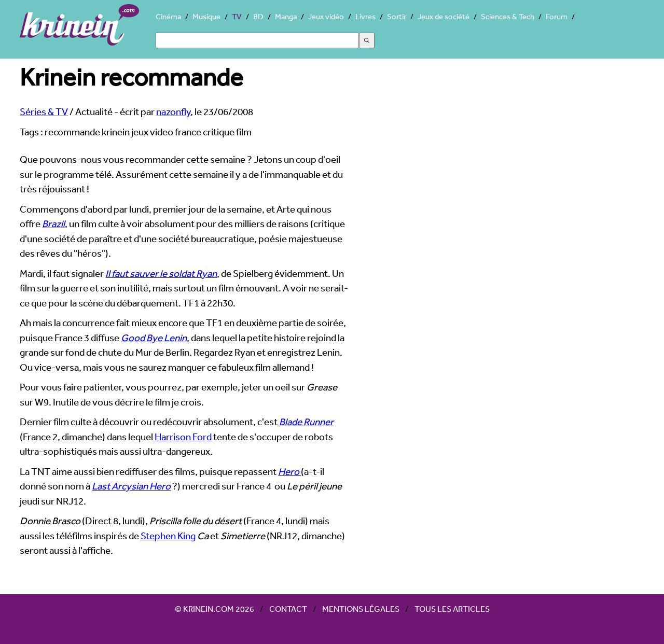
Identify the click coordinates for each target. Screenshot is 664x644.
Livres (365, 16)
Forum (557, 16)
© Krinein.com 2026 (215, 609)
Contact (288, 609)
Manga (286, 16)
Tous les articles (452, 609)
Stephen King (168, 536)
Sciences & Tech (508, 16)
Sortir (397, 16)
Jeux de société (444, 16)
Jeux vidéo (326, 16)
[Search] (257, 40)
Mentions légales (361, 609)
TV (237, 16)
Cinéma (168, 16)
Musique (206, 16)
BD (258, 16)
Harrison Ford (183, 437)
